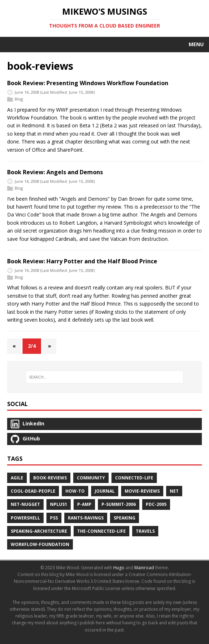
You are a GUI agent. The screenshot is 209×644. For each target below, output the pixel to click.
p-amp (84, 504)
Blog (19, 99)
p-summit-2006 (119, 504)
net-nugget (25, 504)
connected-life (134, 478)
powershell (25, 518)
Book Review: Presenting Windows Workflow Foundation (88, 83)
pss (54, 518)
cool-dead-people (33, 491)
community (91, 478)
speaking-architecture (39, 531)
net (174, 491)
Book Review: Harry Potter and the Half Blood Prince (82, 261)
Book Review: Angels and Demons (55, 172)
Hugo (119, 568)
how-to (75, 491)
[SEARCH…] (104, 377)
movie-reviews (142, 491)
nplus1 (59, 504)
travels (145, 531)
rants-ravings (86, 518)
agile (17, 478)
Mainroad (144, 568)
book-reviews (50, 478)
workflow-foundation (40, 544)
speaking (125, 518)
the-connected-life (101, 531)
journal (105, 491)
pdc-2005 (156, 504)
